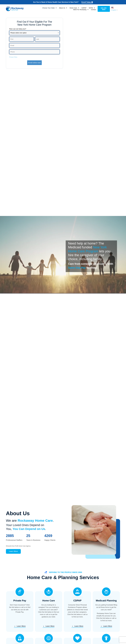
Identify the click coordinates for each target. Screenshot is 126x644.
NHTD (91, 8)
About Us (63, 8)
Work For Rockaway (81, 10)
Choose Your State (49, 8)
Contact (93, 10)
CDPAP (84, 8)
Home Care (74, 8)
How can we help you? (18, 29)
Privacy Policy (13, 57)
